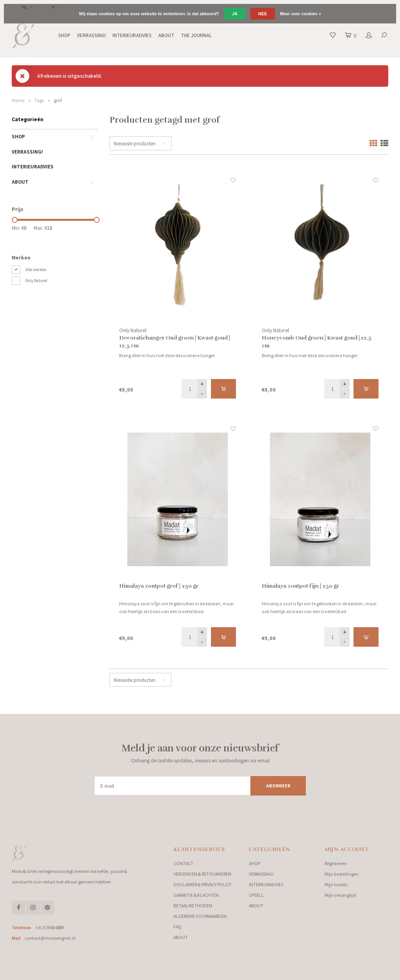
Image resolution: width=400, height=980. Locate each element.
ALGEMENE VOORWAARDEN (200, 916)
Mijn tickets (336, 884)
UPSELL (256, 895)
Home (18, 100)
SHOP (64, 35)
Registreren (336, 863)
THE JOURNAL (196, 35)
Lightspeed (97, 972)
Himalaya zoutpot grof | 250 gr (159, 586)
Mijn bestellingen (342, 874)
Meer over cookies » (301, 14)
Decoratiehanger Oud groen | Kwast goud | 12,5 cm (175, 342)
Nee (263, 14)
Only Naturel (36, 281)
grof (58, 100)
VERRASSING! (91, 35)
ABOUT (166, 35)
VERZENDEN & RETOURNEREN (202, 874)
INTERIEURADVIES (132, 35)
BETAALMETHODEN (193, 906)
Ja (235, 14)
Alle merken (36, 270)
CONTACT (183, 863)
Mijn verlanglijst (340, 895)
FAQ (178, 927)
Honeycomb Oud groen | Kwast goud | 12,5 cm (317, 342)
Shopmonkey (139, 972)
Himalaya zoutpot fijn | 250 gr (300, 586)
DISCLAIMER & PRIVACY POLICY (202, 884)
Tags (39, 100)
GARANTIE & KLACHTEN (196, 895)
